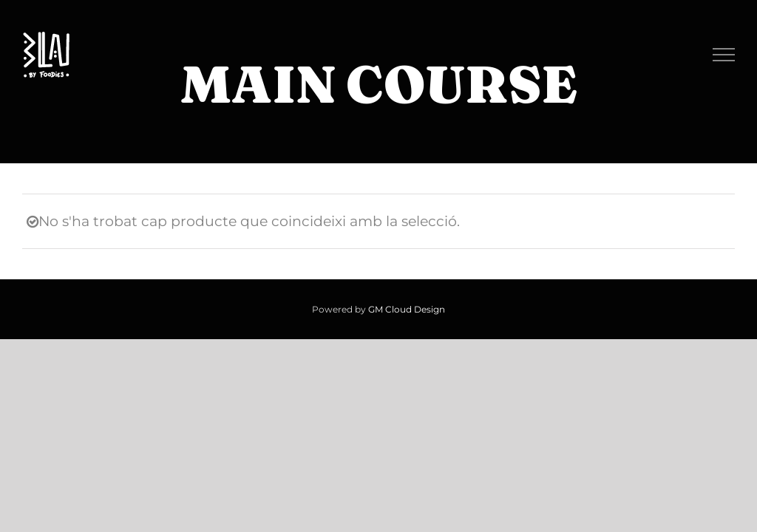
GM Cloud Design (407, 309)
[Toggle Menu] (724, 55)
